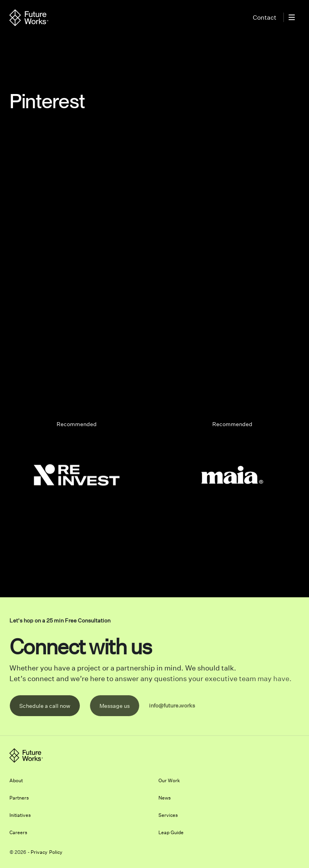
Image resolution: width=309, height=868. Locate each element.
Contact (265, 17)
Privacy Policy (46, 852)
